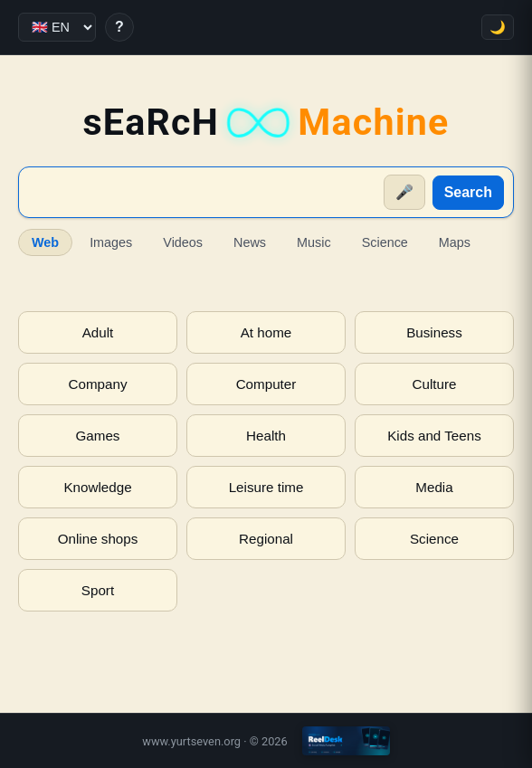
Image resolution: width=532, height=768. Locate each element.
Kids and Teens (434, 436)
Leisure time (266, 487)
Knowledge (97, 487)
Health (266, 436)
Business (434, 332)
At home (266, 332)
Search (468, 192)
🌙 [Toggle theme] (498, 27)
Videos (183, 242)
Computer (266, 384)
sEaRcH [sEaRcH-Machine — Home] (266, 123)
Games (98, 436)
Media (434, 487)
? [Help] (119, 27)
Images (111, 242)
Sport (98, 590)
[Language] (57, 27)
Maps (455, 242)
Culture (435, 384)
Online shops (98, 539)
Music (314, 242)
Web (45, 242)
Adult (98, 332)
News (250, 242)
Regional (266, 539)
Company (98, 384)
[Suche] (202, 193)
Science (385, 242)
